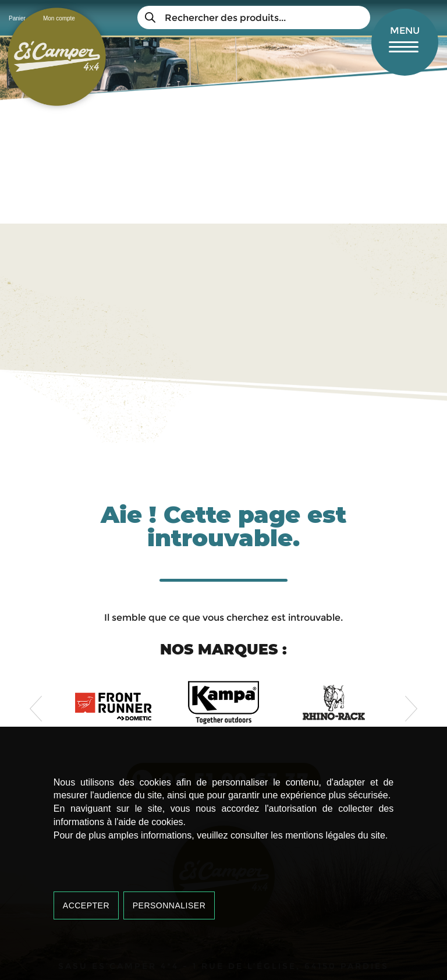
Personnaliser (169, 905)
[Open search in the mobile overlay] (254, 17)
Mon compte (59, 18)
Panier (17, 18)
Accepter (86, 905)
